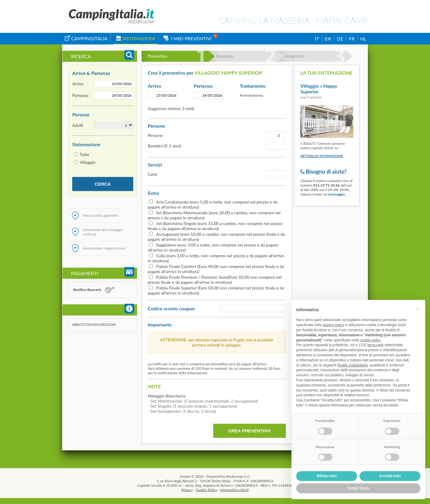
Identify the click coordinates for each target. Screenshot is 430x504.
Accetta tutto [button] (390, 476)
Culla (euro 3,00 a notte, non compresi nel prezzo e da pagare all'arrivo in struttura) (216, 258)
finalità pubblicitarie (353, 365)
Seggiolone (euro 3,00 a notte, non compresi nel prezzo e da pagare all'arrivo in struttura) (213, 247)
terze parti (376, 345)
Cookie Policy (206, 490)
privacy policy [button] (334, 325)
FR (352, 39)
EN (328, 39)
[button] (417, 309)
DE (340, 39)
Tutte (85, 154)
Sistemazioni (136, 38)
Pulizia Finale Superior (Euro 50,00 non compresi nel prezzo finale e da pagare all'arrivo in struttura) (216, 290)
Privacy (187, 490)
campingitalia (86, 38)
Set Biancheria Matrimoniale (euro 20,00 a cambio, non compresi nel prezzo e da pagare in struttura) (214, 215)
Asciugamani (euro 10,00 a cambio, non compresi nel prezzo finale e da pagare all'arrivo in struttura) (216, 237)
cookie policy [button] (370, 340)
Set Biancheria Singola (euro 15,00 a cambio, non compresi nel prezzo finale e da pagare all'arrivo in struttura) (215, 226)
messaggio (337, 194)
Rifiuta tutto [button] (327, 476)
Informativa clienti (235, 490)
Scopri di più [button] (358, 488)
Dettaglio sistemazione (322, 156)
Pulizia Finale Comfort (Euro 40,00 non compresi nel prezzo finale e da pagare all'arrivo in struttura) (216, 269)
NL (363, 39)
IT (317, 39)
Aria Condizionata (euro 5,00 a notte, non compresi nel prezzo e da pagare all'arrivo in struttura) (213, 204)
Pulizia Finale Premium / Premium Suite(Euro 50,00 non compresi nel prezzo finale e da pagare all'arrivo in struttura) (215, 280)
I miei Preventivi (187, 38)
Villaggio (87, 162)
